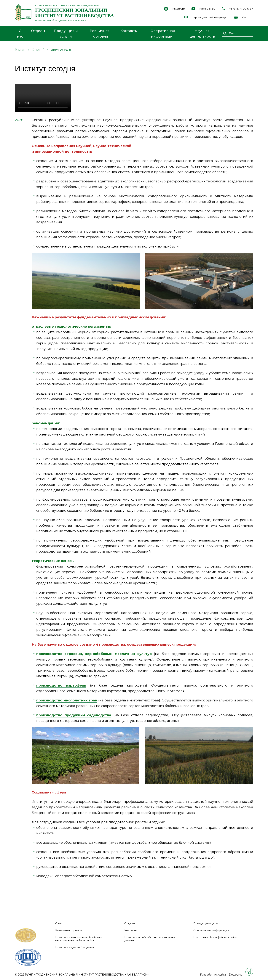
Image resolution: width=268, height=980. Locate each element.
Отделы (38, 31)
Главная (20, 50)
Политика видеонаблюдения (75, 947)
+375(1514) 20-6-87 (241, 9)
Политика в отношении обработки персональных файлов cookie (79, 939)
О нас (20, 34)
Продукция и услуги (66, 34)
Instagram (178, 9)
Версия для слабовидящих (210, 17)
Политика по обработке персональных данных (150, 939)
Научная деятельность (202, 34)
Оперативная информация (163, 34)
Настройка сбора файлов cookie (215, 937)
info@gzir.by (207, 9)
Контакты (129, 31)
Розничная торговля (100, 34)
